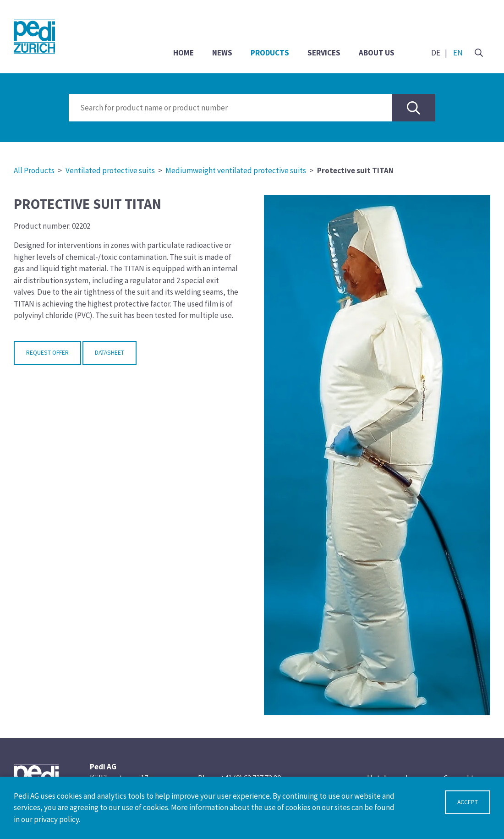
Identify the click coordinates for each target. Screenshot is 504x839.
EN (458, 53)
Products (270, 53)
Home (184, 53)
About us (377, 53)
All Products (34, 170)
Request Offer (47, 353)
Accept (468, 802)
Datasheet (110, 353)
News (222, 53)
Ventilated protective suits (110, 170)
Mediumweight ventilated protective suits (236, 170)
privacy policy (56, 819)
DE (436, 53)
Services (324, 53)
